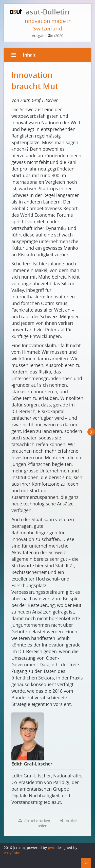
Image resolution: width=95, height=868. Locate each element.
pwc (51, 848)
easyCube (12, 853)
